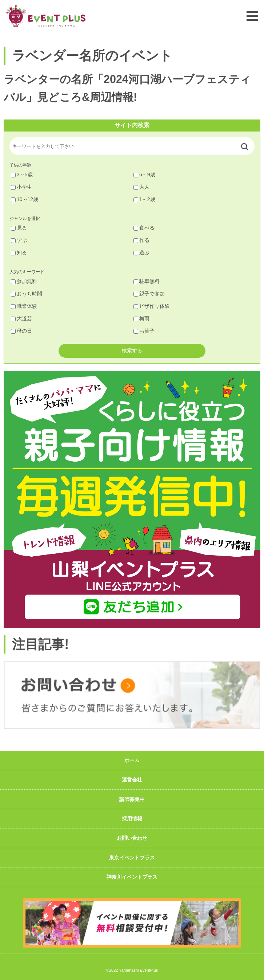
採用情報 (132, 819)
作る (141, 240)
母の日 (21, 331)
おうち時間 (27, 294)
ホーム (132, 760)
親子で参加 (149, 294)
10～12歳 (25, 199)
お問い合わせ (132, 838)
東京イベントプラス (132, 858)
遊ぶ (141, 252)
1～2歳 (144, 199)
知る (19, 252)
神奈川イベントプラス (132, 877)
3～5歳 (22, 175)
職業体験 (24, 306)
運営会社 (132, 780)
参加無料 (24, 281)
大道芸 (21, 318)
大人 (141, 187)
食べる (144, 228)
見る (19, 228)
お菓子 (144, 331)
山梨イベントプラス (45, 15)
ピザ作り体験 (152, 306)
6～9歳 (144, 175)
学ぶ (19, 240)
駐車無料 (147, 281)
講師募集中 (132, 799)
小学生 (21, 187)
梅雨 (141, 318)
